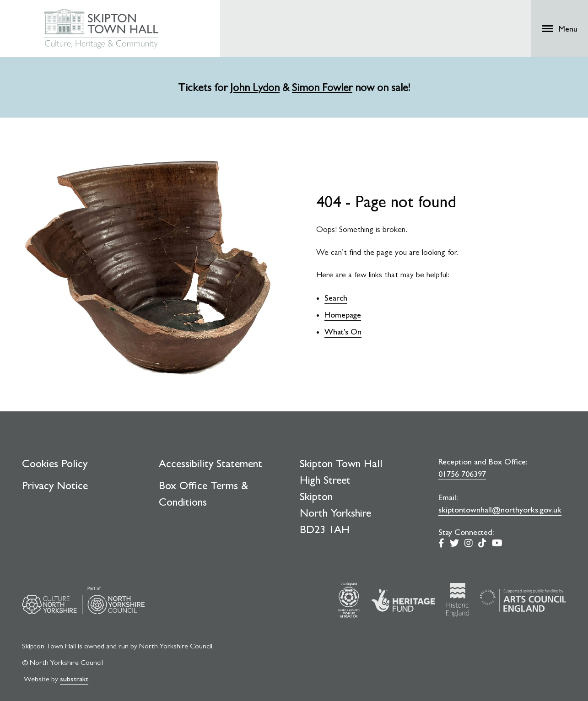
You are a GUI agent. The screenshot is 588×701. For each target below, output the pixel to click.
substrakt (74, 679)
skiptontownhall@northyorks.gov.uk (500, 510)
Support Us (402, 36)
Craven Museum (268, 18)
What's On (266, 36)
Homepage (343, 315)
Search (336, 298)
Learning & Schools (337, 18)
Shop (431, 18)
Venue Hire (397, 18)
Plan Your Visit (334, 36)
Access (458, 18)
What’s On (343, 332)
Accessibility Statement (210, 464)
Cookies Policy (55, 464)
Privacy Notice (55, 485)
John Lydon (255, 87)
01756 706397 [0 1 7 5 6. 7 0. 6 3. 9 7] (462, 474)
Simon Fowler (322, 87)
